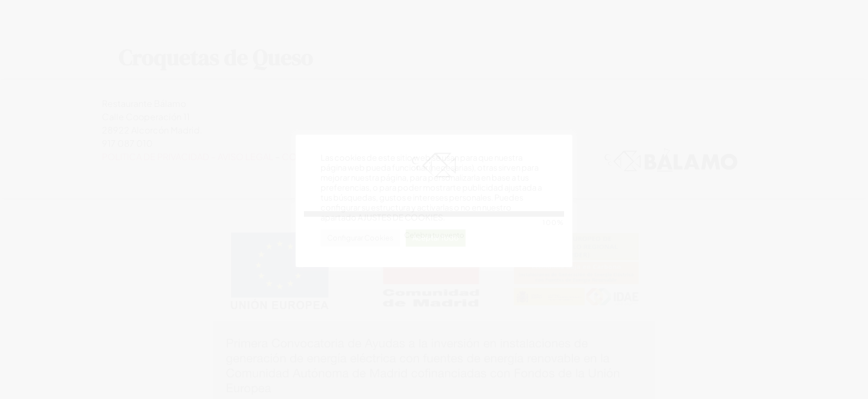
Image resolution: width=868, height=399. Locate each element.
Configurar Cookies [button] (360, 238)
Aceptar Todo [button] (436, 238)
